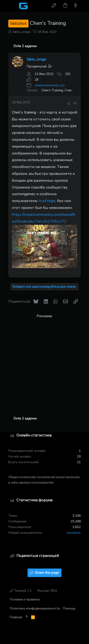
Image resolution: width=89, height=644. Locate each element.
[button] (13, 6)
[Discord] (79, 635)
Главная (16, 617)
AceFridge (47, 201)
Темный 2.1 (21, 591)
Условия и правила (25, 599)
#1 (75, 103)
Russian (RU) (47, 591)
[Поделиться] (68, 104)
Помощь (69, 608)
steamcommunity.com (50, 85)
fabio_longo (21, 32)
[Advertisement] (44, 364)
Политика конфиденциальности (35, 608)
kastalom (74, 533)
